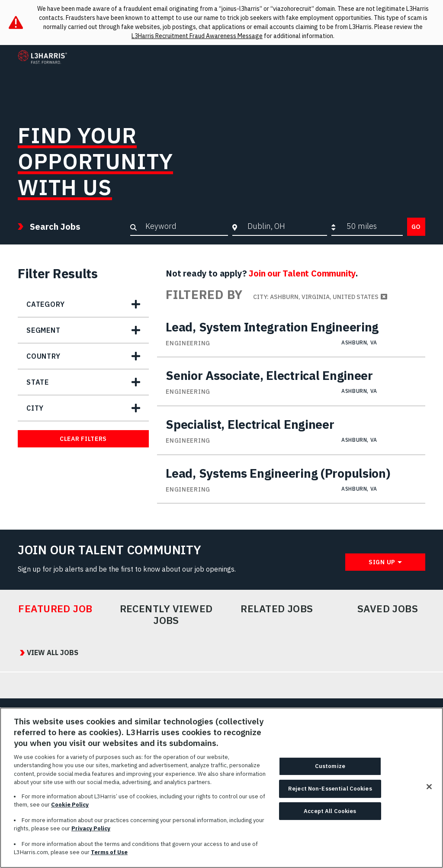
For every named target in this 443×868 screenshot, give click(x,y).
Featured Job (55, 609)
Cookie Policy (70, 814)
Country (43, 356)
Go (416, 227)
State (38, 382)
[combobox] (285, 226)
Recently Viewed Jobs (166, 615)
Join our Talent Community (302, 273)
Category (45, 304)
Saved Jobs (388, 609)
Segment (43, 330)
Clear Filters (83, 439)
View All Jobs (50, 653)
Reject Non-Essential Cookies (330, 798)
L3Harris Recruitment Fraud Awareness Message (197, 36)
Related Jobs (277, 609)
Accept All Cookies (330, 820)
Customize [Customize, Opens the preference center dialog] (330, 776)
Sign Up (382, 562)
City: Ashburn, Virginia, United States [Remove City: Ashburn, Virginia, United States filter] (316, 297)
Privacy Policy (91, 838)
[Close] (429, 796)
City (35, 408)
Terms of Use (109, 862)
